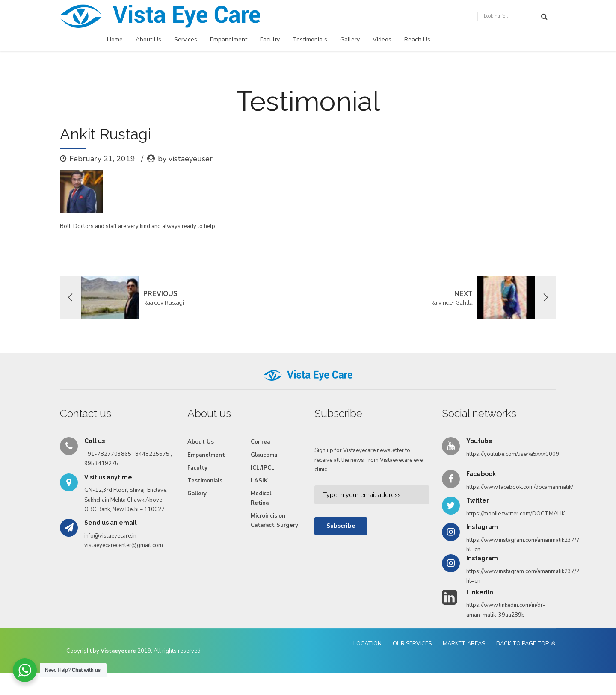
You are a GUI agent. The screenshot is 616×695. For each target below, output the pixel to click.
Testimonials (310, 40)
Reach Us (417, 40)
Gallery (350, 40)
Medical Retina (261, 498)
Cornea (260, 442)
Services (186, 40)
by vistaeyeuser (185, 159)
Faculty (270, 40)
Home (115, 40)
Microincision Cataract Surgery (274, 521)
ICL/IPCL (263, 468)
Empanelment (229, 40)
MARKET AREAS (464, 644)
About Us (148, 40)
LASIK (259, 481)
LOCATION (367, 644)
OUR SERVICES (412, 644)
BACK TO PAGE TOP (523, 644)
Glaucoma (264, 455)
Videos (382, 40)
